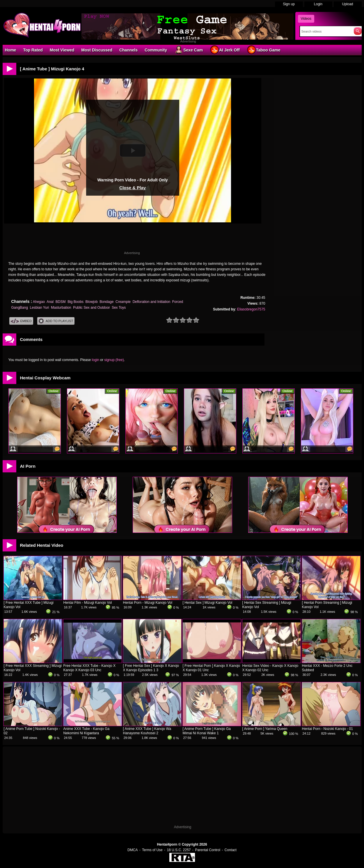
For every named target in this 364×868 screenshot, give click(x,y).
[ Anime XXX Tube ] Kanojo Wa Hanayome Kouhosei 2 (147, 731)
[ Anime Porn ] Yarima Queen (265, 729)
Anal (50, 302)
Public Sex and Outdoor (91, 308)
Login (318, 4)
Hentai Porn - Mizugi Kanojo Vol (148, 603)
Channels (128, 50)
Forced (178, 302)
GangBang (20, 308)
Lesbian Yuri (40, 308)
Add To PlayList (56, 321)
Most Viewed (62, 50)
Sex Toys (119, 308)
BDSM (61, 302)
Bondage (106, 302)
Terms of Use (152, 850)
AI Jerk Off (225, 50)
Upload (347, 4)
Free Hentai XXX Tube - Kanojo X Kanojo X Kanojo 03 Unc (89, 668)
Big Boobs (76, 302)
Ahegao (39, 302)
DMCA (133, 850)
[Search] (325, 31)
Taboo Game (264, 50)
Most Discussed (97, 50)
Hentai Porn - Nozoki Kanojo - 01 (327, 729)
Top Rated (33, 50)
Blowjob (92, 302)
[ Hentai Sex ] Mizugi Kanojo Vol (208, 603)
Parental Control (208, 850)
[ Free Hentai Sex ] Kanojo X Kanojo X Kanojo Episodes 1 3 (151, 668)
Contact (231, 850)
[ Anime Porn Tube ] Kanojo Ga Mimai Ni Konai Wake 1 (207, 731)
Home (11, 50)
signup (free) (114, 360)
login (96, 360)
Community (156, 50)
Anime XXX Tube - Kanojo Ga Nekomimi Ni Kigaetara (87, 731)
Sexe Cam (188, 50)
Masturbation (61, 308)
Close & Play (133, 188)
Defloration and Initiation (151, 302)
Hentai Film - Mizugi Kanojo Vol (88, 603)
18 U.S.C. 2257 (179, 850)
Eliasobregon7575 (251, 309)
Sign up (289, 4)
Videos (306, 19)
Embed (21, 321)
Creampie (123, 302)
